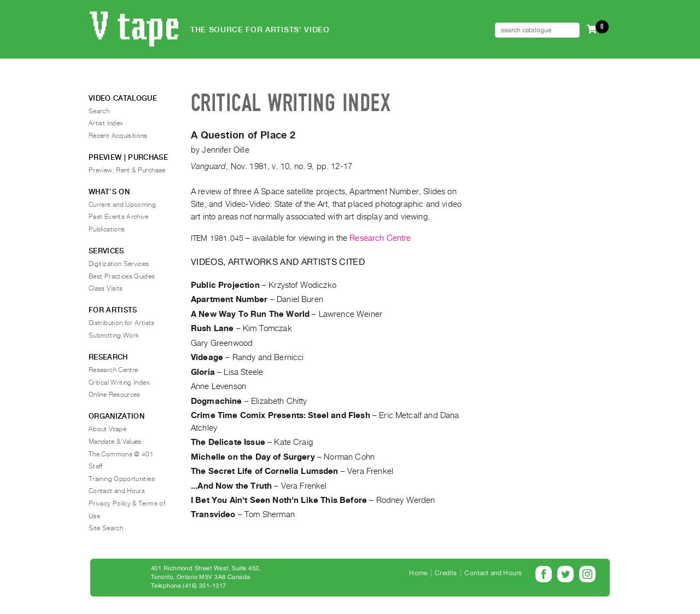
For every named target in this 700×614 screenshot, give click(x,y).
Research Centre (380, 238)
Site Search (106, 528)
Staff (96, 466)
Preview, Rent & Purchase (127, 170)
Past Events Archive (119, 217)
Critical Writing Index (119, 383)
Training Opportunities (122, 479)
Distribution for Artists (122, 323)
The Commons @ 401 (121, 454)
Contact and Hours (117, 491)
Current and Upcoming (122, 205)
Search (99, 111)
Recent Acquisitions (118, 136)
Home (418, 573)
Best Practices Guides (122, 276)
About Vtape (107, 429)
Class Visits (106, 288)
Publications (107, 229)
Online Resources (115, 395)
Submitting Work (114, 335)
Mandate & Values (115, 442)
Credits (446, 573)
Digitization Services (119, 264)
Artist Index (106, 123)
